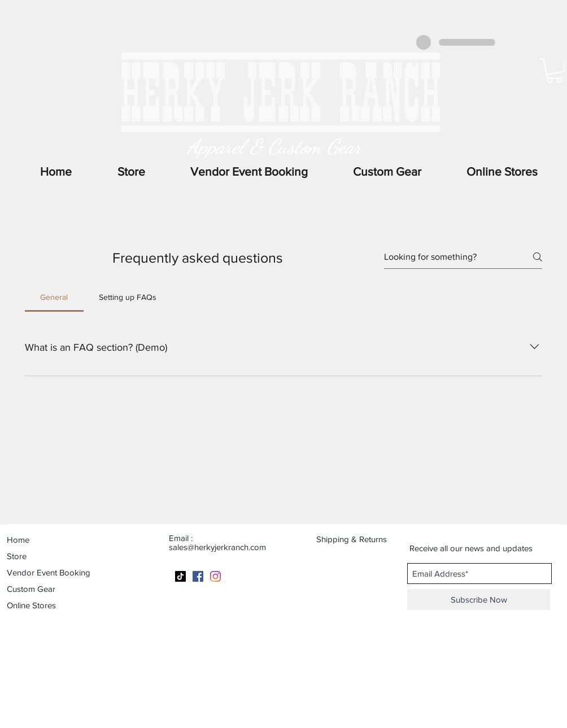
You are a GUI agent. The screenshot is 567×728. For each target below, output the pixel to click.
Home (18, 540)
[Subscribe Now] (479, 600)
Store (17, 556)
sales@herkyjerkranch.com (217, 547)
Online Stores (31, 605)
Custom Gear (31, 589)
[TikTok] (180, 576)
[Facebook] (198, 576)
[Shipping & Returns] (359, 539)
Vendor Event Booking (49, 572)
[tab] (54, 297)
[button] (502, 172)
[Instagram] (215, 576)
